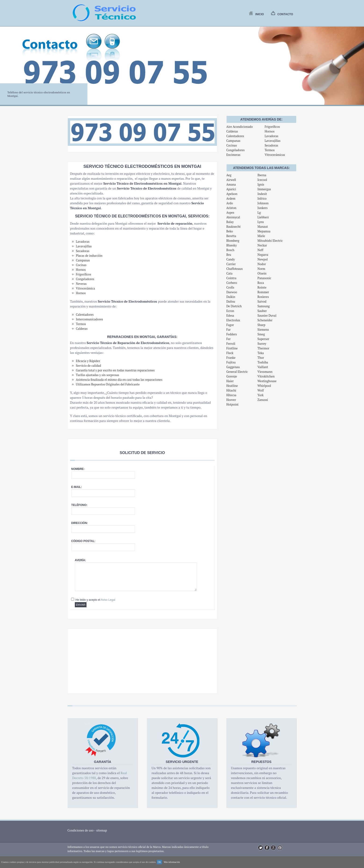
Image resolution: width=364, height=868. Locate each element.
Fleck (230, 353)
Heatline (232, 386)
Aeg (229, 175)
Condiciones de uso (81, 830)
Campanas (233, 141)
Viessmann (265, 372)
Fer (229, 339)
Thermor (263, 348)
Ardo (230, 203)
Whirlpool (264, 386)
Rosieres (263, 297)
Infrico (262, 198)
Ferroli (231, 344)
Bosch (230, 250)
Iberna (262, 175)
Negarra (263, 255)
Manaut (263, 227)
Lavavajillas (273, 141)
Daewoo (232, 292)
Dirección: (80, 523)
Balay (230, 222)
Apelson (232, 194)
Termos (270, 150)
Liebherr (263, 217)
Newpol (263, 259)
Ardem (231, 198)
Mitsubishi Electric (270, 241)
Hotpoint (232, 404)
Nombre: (78, 469)
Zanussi (263, 400)
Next (358, 68)
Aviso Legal (108, 600)
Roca (261, 283)
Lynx (261, 222)
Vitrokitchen (266, 376)
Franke (231, 358)
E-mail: (77, 487)
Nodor (262, 264)
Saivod (262, 301)
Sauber (262, 311)
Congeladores (235, 150)
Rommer (263, 292)
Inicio (256, 14)
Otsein (262, 273)
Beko (230, 231)
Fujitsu (231, 362)
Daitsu (231, 301)
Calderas (232, 131)
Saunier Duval (267, 315)
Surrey (262, 344)
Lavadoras (271, 136)
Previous (6, 68)
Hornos (270, 131)
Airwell (231, 180)
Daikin (231, 297)
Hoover (231, 400)
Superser (263, 339)
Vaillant (263, 367)
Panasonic (264, 278)
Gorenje (232, 376)
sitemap (102, 830)
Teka (261, 353)
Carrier (231, 264)
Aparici (231, 189)
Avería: (80, 560)
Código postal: (83, 541)
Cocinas (232, 145)
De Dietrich (234, 306)
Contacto (282, 14)
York (260, 395)
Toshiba (263, 362)
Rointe (262, 287)
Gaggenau (233, 367)
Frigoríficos (272, 127)
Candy (231, 259)
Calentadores (235, 136)
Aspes (230, 212)
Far (229, 330)
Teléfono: (79, 505)
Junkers (262, 208)
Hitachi (231, 390)
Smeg (261, 334)
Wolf (261, 390)
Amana (231, 184)
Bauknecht (234, 227)
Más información (172, 862)
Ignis (261, 184)
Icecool (262, 180)
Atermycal (233, 217)
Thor (261, 358)
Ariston (231, 208)
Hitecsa (231, 395)
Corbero (232, 283)
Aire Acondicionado (240, 127)
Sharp (261, 325)
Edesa (230, 315)
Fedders (232, 334)
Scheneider (265, 320)
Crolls (230, 287)
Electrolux (233, 320)
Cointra (231, 278)
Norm (261, 269)
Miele (261, 236)
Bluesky (232, 245)
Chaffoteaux (234, 269)
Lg (259, 212)
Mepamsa (264, 231)
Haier (230, 381)
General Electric (237, 372)
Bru (229, 255)
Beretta (231, 236)
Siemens (263, 330)
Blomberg (233, 241)
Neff (260, 250)
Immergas (264, 189)
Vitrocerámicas (275, 155)
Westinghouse (267, 381)
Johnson (263, 203)
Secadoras (271, 145)
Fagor (230, 325)
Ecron (230, 311)
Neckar (262, 245)
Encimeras (233, 155)
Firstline (232, 348)
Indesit (262, 194)
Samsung (263, 306)
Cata (229, 273)
